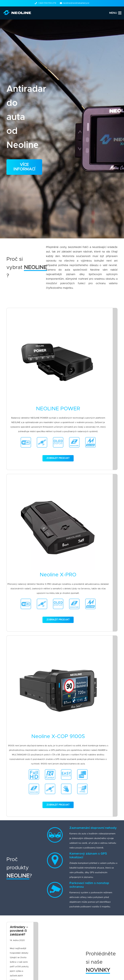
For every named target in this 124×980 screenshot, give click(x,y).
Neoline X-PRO (58, 575)
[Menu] (115, 13)
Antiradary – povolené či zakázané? (19, 931)
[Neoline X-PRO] (58, 529)
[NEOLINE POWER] (58, 363)
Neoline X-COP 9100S (58, 737)
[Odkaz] (18, 13)
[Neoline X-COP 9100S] (58, 690)
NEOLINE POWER (58, 409)
